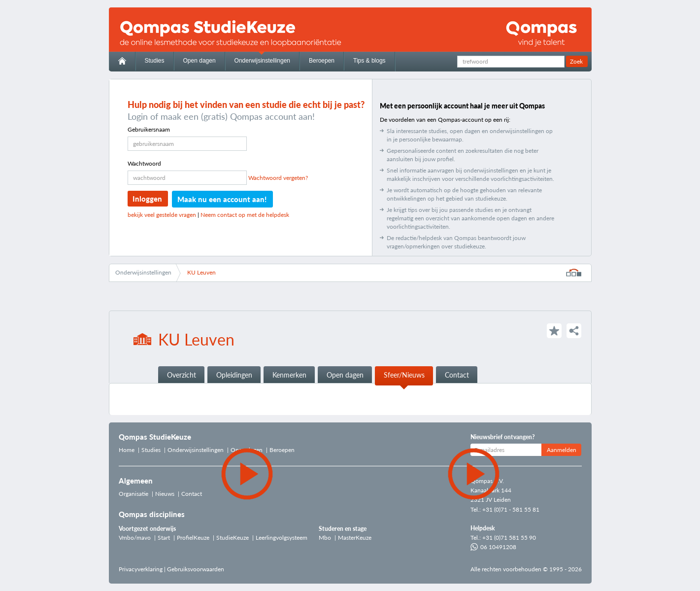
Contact (457, 375)
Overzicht (182, 375)
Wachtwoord (144, 163)
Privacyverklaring (141, 569)
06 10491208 (493, 547)
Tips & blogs (369, 61)
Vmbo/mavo (135, 538)
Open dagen (200, 61)
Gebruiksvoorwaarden (196, 569)
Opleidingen (234, 375)
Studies (155, 61)
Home (127, 450)
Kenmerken (289, 375)
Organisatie (133, 494)
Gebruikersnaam (149, 129)
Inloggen (147, 199)
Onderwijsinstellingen (262, 61)
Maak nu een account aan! (222, 199)
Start (164, 538)
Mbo (325, 538)
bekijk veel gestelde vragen (162, 215)
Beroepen (322, 61)
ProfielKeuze (193, 538)
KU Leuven (201, 272)
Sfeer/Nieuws (404, 375)
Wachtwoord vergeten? (278, 178)
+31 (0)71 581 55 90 (509, 538)
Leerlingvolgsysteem (282, 538)
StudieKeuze (233, 538)
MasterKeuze (355, 538)
